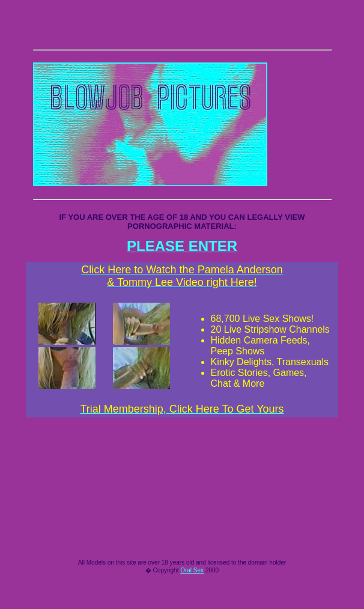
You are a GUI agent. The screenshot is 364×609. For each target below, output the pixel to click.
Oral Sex (192, 595)
